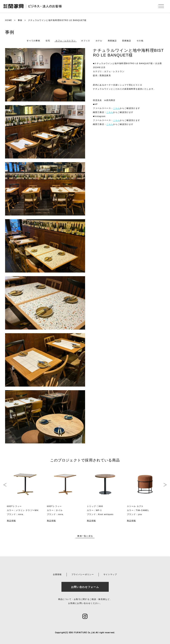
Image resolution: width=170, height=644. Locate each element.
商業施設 (112, 41)
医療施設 (127, 41)
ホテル (99, 41)
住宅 (48, 41)
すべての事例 (33, 41)
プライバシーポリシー (83, 574)
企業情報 (57, 574)
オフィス (86, 41)
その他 (140, 41)
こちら (116, 108)
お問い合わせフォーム (85, 587)
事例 (20, 20)
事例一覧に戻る (85, 536)
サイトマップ (110, 574)
